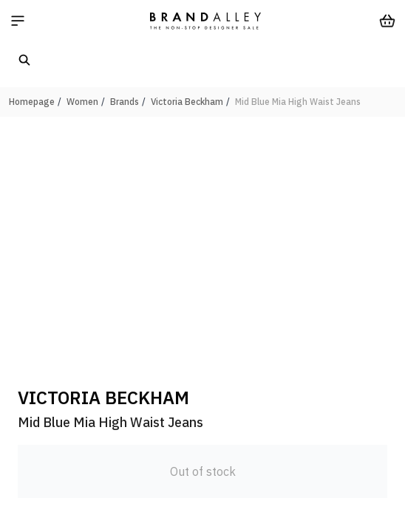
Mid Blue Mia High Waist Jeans (298, 102)
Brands (125, 102)
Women (82, 102)
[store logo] (205, 21)
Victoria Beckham (187, 102)
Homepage (32, 102)
